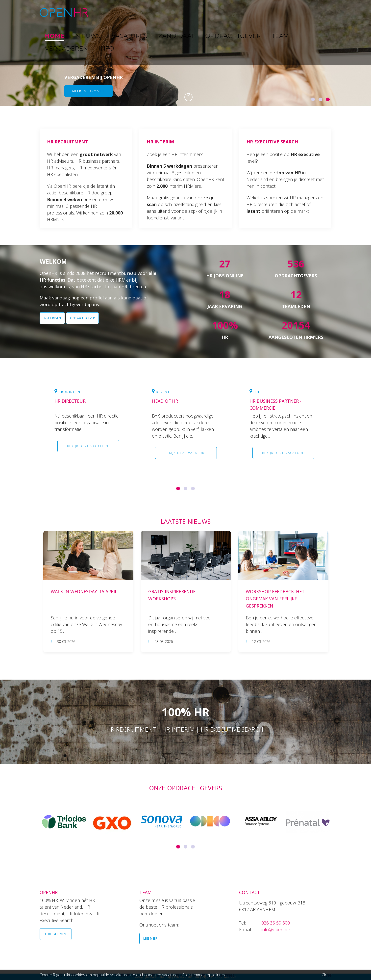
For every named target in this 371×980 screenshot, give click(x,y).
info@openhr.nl (277, 929)
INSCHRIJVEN (52, 318)
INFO (315, 12)
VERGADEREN (288, 12)
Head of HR (165, 401)
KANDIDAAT (189, 12)
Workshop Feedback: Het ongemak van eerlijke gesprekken (275, 599)
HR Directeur (70, 401)
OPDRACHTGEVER (228, 12)
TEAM (260, 12)
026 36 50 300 (276, 923)
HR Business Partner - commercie (275, 404)
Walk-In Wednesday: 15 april (84, 591)
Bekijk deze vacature (88, 446)
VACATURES (157, 12)
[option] (185, 53)
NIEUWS (129, 12)
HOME (106, 12)
